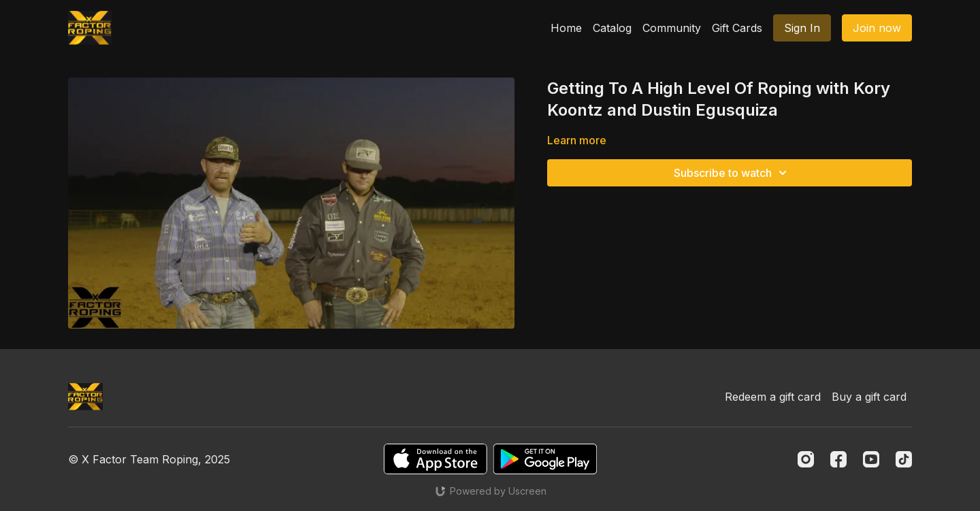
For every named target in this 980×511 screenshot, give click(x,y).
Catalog (612, 28)
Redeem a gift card (773, 397)
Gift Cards (737, 28)
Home (566, 28)
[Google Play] (545, 459)
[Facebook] (838, 459)
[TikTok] (904, 459)
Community (672, 28)
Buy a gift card (869, 397)
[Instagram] (806, 459)
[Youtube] (871, 459)
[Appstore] (435, 459)
